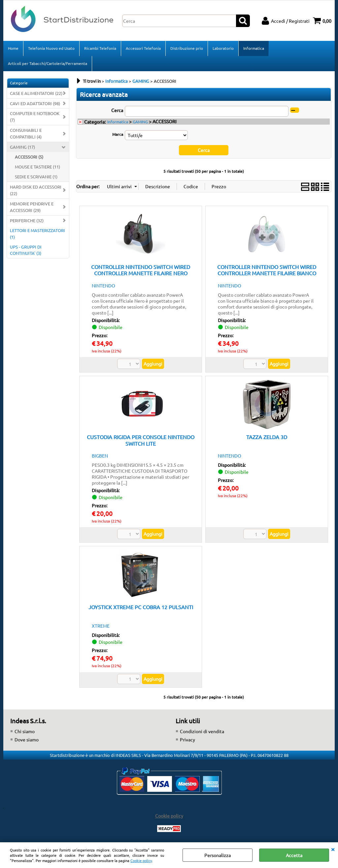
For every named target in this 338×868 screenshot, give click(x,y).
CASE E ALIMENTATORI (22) (36, 93)
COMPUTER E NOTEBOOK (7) (35, 117)
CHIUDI (333, 849)
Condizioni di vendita (202, 731)
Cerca (117, 110)
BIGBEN (100, 456)
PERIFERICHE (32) (27, 220)
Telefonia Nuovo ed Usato (51, 48)
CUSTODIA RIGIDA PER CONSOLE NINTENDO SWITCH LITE (141, 440)
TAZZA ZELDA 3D (267, 437)
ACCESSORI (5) (29, 157)
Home (13, 48)
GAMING (140, 122)
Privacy (187, 739)
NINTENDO (103, 285)
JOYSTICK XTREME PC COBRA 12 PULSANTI (141, 607)
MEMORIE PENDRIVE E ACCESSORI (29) (32, 207)
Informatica (254, 48)
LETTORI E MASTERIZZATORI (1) (37, 234)
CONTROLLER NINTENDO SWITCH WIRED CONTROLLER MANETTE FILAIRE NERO (141, 270)
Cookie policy (141, 860)
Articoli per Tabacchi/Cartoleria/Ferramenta (48, 63)
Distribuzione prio (187, 48)
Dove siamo (27, 739)
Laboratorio (223, 48)
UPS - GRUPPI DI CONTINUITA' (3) (26, 250)
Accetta (294, 855)
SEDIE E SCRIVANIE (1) (36, 177)
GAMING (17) (22, 147)
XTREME (101, 626)
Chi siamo (25, 731)
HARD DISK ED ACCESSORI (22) (36, 190)
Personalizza (218, 855)
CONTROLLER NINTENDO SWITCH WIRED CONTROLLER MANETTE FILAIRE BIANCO (267, 270)
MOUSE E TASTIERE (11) (37, 167)
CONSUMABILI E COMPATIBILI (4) (26, 133)
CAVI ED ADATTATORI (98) (35, 103)
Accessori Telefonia (143, 48)
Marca (118, 134)
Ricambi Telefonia (100, 48)
